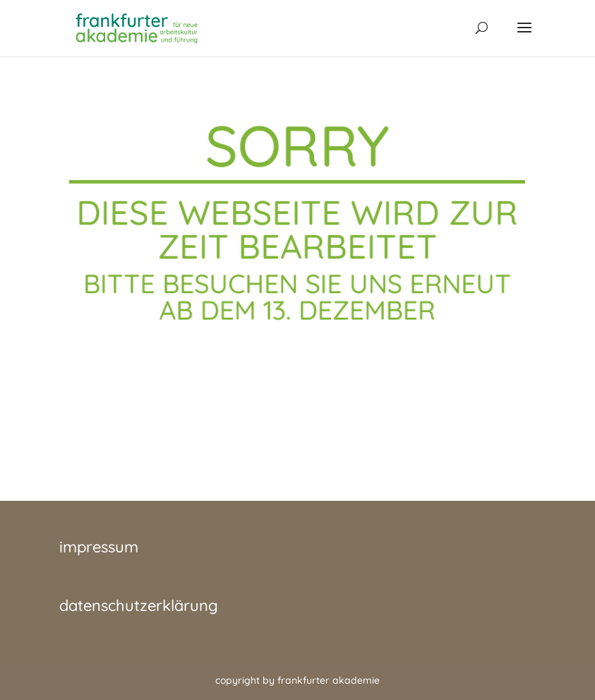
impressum (99, 547)
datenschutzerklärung (139, 605)
